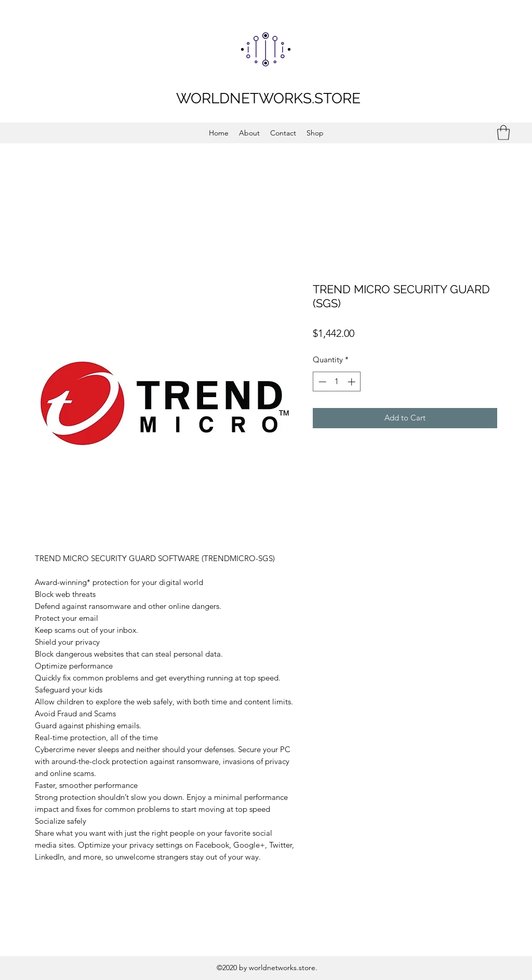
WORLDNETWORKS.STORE (268, 98)
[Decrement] (321, 382)
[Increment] (353, 382)
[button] (503, 133)
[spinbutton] (337, 382)
